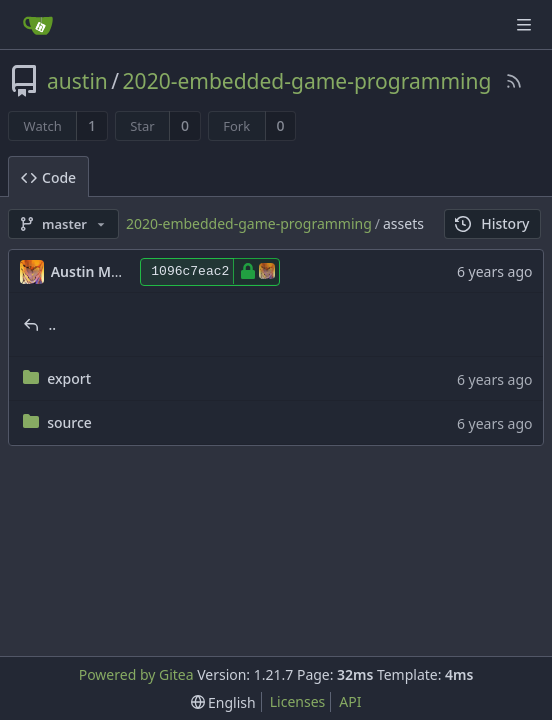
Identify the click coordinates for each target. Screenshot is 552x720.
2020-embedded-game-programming (307, 81)
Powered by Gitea (136, 674)
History (492, 223)
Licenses (298, 701)
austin (77, 81)
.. (53, 324)
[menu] (223, 702)
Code (48, 177)
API (350, 701)
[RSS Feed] (514, 81)
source (69, 422)
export (69, 378)
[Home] (38, 25)
